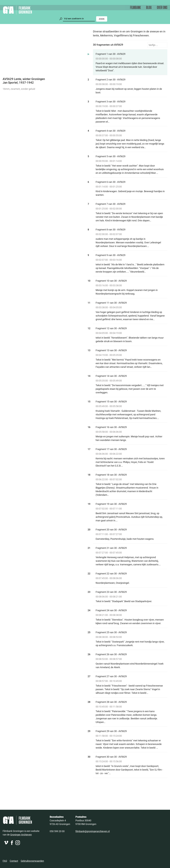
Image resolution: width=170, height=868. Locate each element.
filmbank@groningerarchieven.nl (93, 831)
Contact (14, 861)
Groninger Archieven (21, 835)
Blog (149, 8)
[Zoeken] (79, 19)
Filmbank (135, 8)
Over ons (162, 8)
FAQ (5, 861)
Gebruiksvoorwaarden (32, 861)
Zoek (102, 19)
